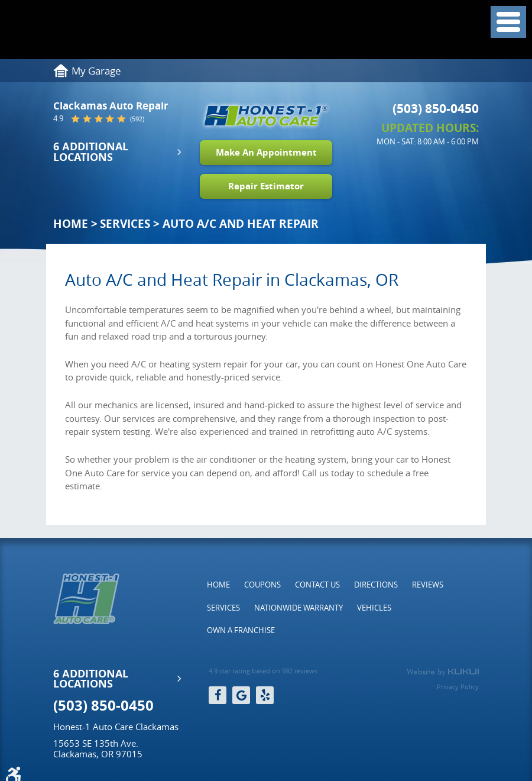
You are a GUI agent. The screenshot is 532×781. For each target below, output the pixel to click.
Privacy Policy (458, 687)
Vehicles (374, 608)
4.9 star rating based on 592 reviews (263, 671)
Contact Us (317, 585)
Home (71, 224)
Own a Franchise (241, 630)
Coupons (262, 585)
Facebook (218, 695)
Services (125, 224)
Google (241, 695)
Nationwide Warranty (299, 608)
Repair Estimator (266, 186)
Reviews (428, 585)
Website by (443, 672)
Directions (376, 585)
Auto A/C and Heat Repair (241, 224)
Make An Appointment (266, 152)
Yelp (265, 695)
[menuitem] (218, 585)
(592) (137, 119)
